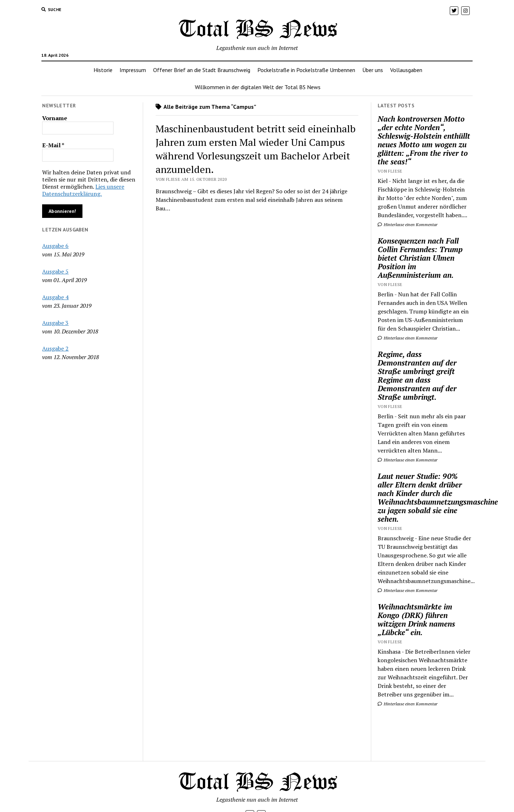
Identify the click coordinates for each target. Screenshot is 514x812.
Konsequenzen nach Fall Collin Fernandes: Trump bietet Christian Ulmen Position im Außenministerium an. (420, 258)
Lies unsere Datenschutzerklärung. (83, 190)
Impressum (133, 70)
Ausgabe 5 (55, 271)
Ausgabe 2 (55, 348)
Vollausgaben (406, 70)
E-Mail (53, 145)
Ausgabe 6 (55, 246)
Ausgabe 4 (55, 297)
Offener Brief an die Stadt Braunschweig (202, 70)
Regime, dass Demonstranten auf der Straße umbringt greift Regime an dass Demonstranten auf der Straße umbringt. (417, 376)
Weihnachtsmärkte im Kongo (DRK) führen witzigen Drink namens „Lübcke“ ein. (416, 619)
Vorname (55, 118)
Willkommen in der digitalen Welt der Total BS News (258, 87)
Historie (103, 70)
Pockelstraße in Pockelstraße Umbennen (306, 70)
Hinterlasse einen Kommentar (408, 224)
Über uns (373, 70)
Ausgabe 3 (55, 323)
